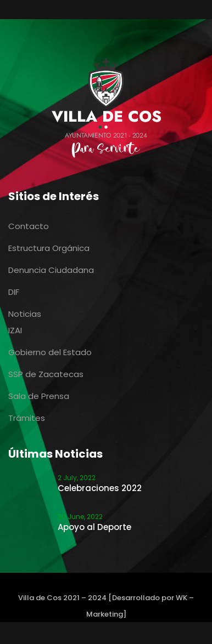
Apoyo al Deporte (94, 527)
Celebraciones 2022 (100, 488)
